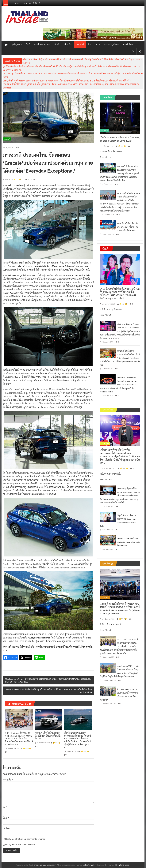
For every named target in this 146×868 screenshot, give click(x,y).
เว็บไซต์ (6, 828)
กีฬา (90, 45)
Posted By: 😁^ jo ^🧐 (13, 179)
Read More (106, 157)
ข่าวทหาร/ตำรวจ (112, 45)
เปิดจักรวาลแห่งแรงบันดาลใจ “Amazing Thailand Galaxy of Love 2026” (120, 139)
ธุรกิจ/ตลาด (17, 45)
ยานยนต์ (80, 45)
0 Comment (31, 179)
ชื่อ (5, 807)
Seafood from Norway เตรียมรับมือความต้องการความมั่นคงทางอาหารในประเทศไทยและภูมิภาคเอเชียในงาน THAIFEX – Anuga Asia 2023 (48, 680)
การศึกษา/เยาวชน (42, 45)
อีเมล (6, 818)
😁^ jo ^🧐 (27, 749)
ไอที (28, 45)
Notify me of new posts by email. (21, 844)
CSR (98, 45)
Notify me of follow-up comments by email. (26, 839)
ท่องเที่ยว (68, 45)
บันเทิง (57, 45)
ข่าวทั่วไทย (128, 45)
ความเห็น (8, 780)
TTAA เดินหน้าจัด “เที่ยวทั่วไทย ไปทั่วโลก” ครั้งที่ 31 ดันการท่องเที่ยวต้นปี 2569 (128, 227)
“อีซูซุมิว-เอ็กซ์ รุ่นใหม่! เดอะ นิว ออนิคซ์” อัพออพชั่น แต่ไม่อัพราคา (48, 736)
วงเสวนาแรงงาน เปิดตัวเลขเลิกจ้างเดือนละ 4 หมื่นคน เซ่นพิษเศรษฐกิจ (129, 542)
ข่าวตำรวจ (105, 597)
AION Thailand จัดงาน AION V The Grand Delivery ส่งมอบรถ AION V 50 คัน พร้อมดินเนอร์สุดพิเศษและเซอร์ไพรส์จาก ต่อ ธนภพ (19, 739)
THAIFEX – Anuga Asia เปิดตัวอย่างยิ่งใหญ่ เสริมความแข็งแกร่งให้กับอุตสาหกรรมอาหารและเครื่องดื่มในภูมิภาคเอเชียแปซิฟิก (49, 691)
